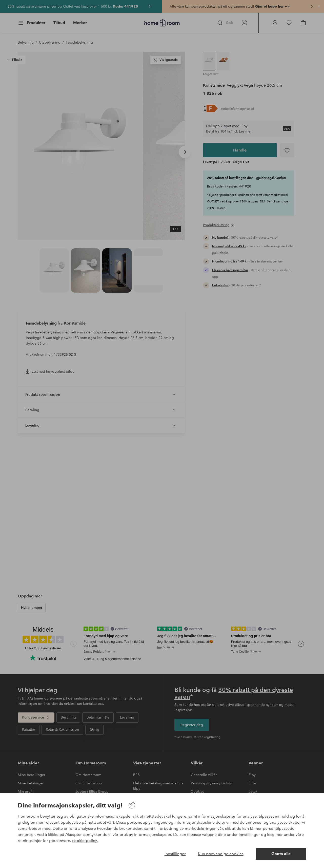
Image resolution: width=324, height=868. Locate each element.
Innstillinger (175, 854)
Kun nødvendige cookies (221, 854)
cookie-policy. (85, 841)
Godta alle (281, 854)
